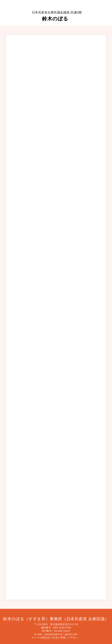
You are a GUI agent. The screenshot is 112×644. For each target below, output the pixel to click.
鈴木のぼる (57, 16)
